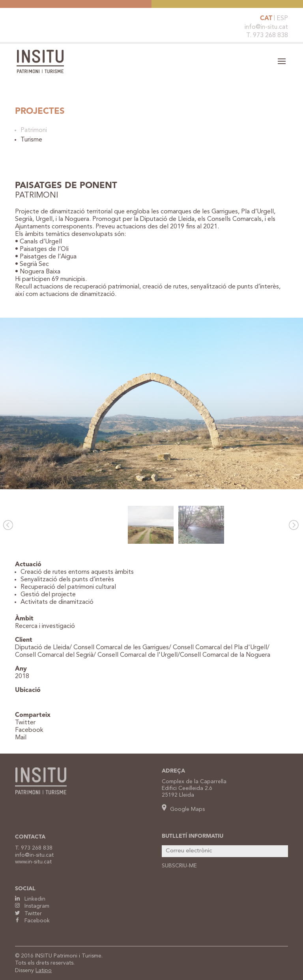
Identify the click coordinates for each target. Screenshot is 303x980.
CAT (266, 19)
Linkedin (30, 899)
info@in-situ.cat (266, 27)
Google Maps (183, 809)
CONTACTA (30, 837)
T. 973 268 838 (267, 36)
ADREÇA (173, 771)
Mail (21, 738)
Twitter (25, 723)
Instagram (32, 906)
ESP (282, 19)
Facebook (29, 730)
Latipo (44, 971)
